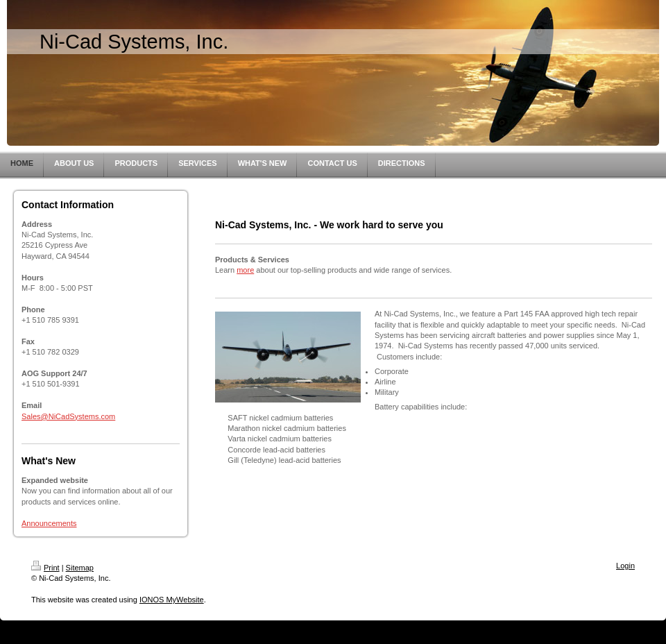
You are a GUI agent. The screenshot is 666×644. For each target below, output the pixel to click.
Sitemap (80, 568)
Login (625, 566)
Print (45, 568)
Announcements (49, 523)
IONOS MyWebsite (172, 600)
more (245, 270)
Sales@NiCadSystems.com (68, 416)
